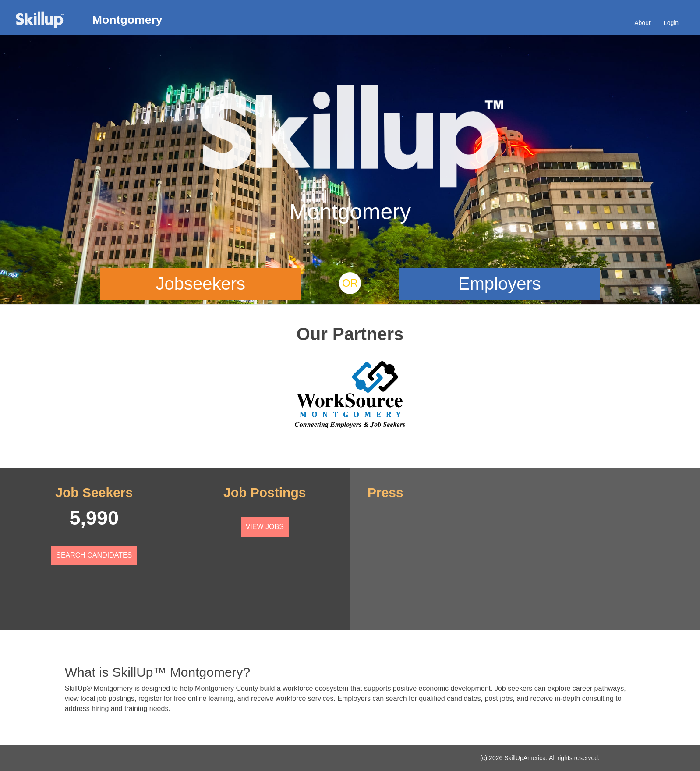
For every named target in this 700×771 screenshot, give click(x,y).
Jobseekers (200, 284)
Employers (500, 284)
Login (671, 23)
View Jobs (265, 527)
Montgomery (127, 20)
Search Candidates (94, 555)
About (642, 23)
